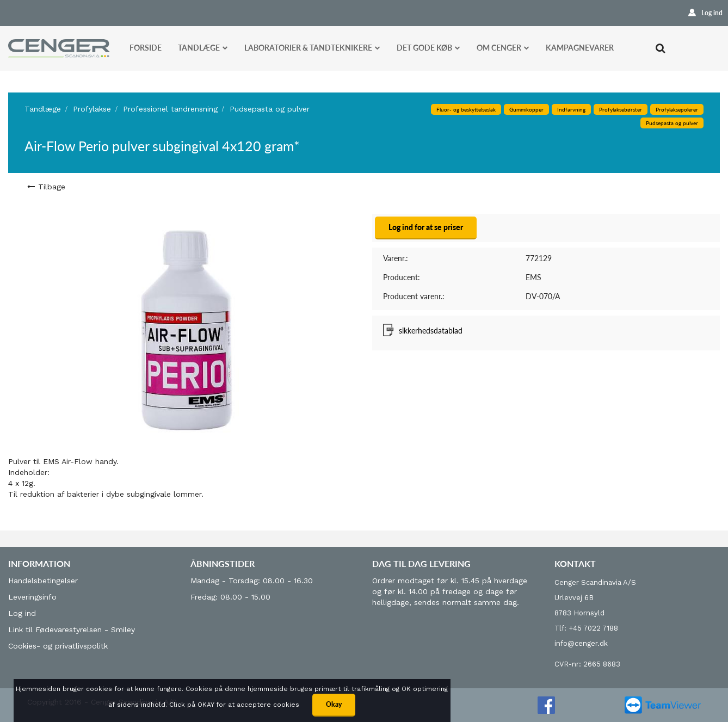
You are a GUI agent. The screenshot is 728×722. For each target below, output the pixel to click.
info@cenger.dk (581, 643)
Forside (146, 48)
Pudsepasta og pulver (270, 109)
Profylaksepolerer (677, 109)
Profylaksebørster (621, 109)
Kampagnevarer (580, 48)
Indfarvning (571, 109)
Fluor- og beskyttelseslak (466, 109)
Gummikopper (526, 109)
